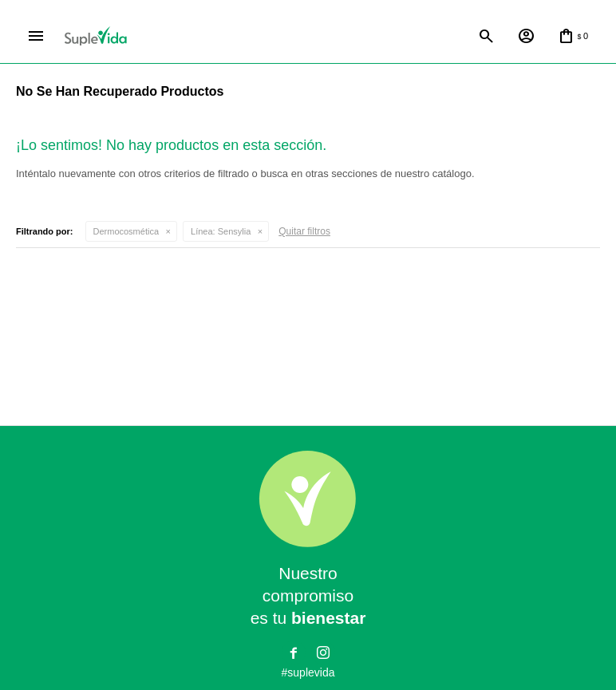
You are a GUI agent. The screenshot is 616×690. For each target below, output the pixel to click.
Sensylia (221, 231)
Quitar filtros (304, 231)
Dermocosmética (126, 231)
